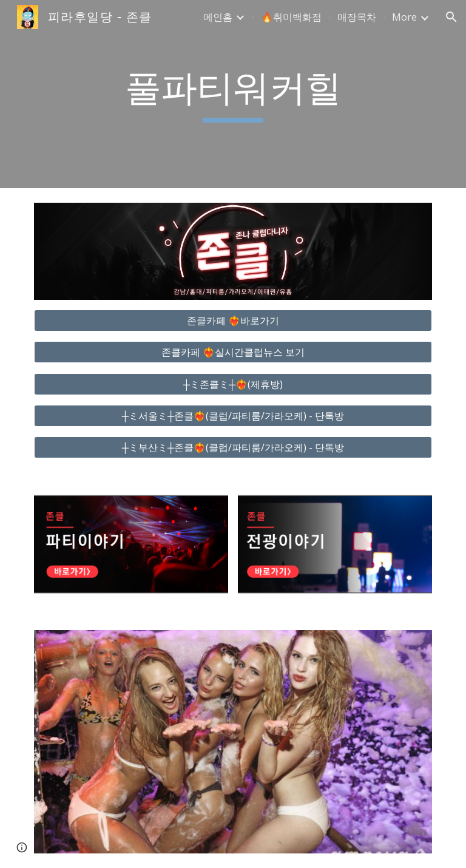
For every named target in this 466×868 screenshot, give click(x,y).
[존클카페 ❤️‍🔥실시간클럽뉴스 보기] (233, 352)
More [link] (404, 17)
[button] (451, 17)
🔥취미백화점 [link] (291, 17)
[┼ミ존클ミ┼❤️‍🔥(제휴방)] (233, 384)
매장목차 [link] (357, 17)
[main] (233, 94)
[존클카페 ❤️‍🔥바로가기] (233, 320)
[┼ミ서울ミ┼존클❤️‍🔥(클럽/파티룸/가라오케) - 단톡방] (233, 416)
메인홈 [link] (218, 17)
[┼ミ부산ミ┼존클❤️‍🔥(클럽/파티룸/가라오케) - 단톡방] (233, 447)
